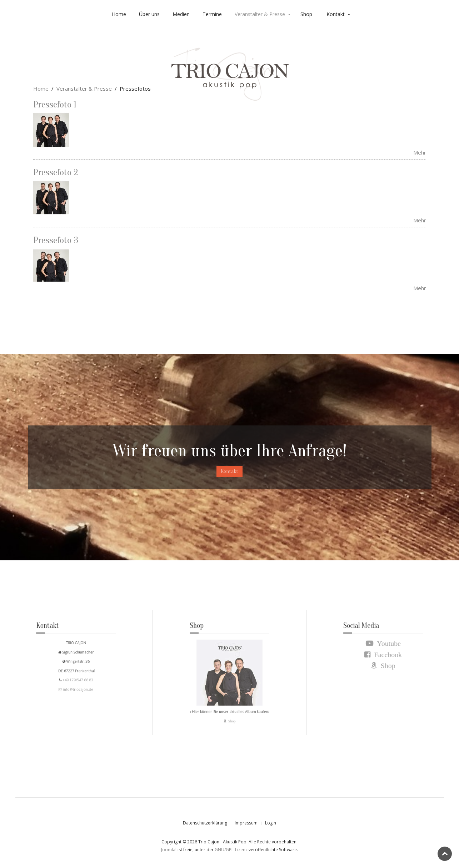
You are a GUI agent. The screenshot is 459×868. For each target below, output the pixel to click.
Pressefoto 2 (56, 172)
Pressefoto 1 (55, 105)
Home (119, 14)
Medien (181, 14)
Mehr (420, 152)
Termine (212, 14)
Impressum (246, 823)
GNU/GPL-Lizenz (231, 850)
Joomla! (169, 850)
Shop (306, 14)
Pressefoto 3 (56, 240)
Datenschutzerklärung (205, 823)
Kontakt (336, 14)
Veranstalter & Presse (260, 14)
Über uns (149, 14)
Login (271, 823)
